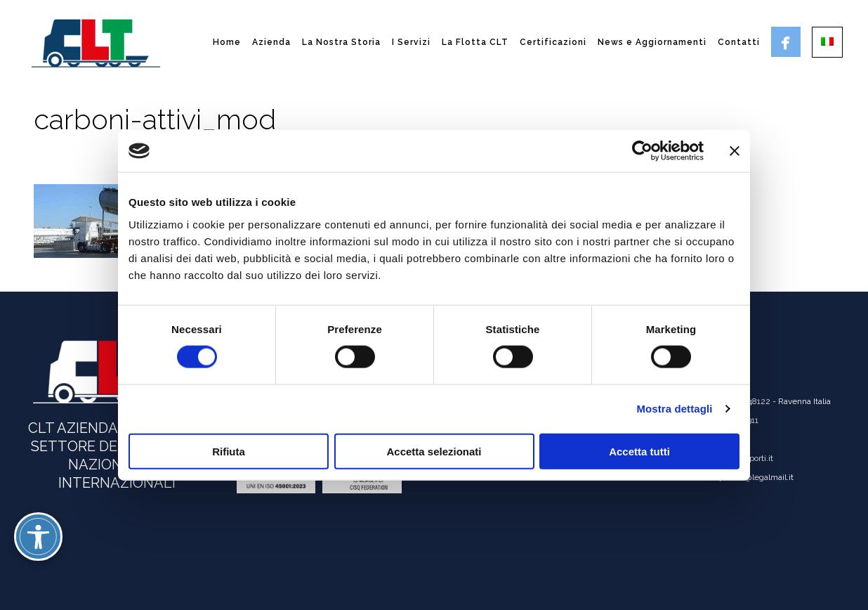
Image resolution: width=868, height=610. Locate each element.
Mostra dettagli (674, 409)
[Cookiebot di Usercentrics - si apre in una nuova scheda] (642, 151)
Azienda (271, 42)
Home (227, 42)
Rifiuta (229, 451)
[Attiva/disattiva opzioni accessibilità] (38, 537)
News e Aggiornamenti (652, 42)
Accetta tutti (639, 451)
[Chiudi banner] (735, 151)
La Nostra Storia (341, 42)
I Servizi (411, 42)
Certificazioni (553, 42)
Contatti (739, 42)
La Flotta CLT (475, 42)
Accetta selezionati (434, 451)
